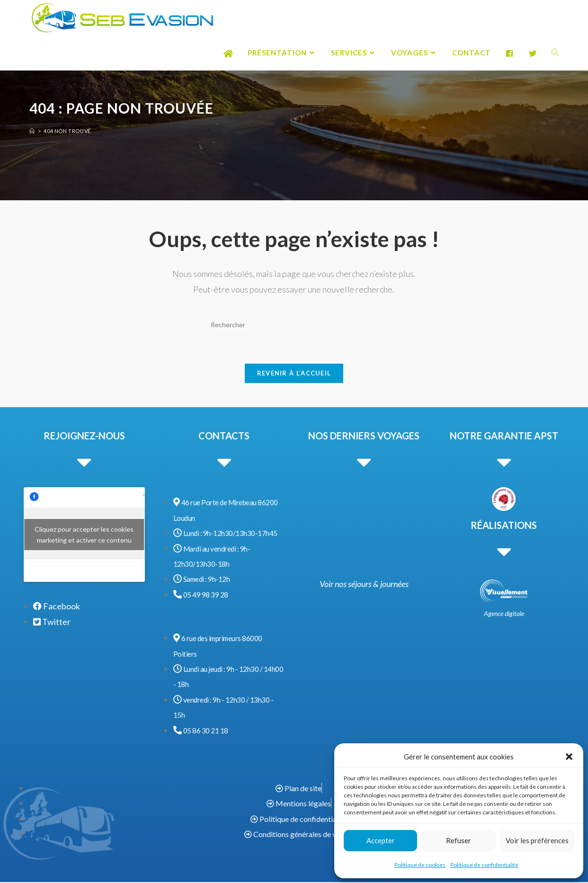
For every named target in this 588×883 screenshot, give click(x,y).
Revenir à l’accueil (294, 374)
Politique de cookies (420, 865)
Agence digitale (504, 614)
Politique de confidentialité (484, 865)
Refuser (459, 840)
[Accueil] (32, 131)
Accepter (381, 840)
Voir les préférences (537, 840)
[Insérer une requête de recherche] (294, 325)
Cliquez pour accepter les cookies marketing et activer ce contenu (84, 536)
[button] (569, 757)
